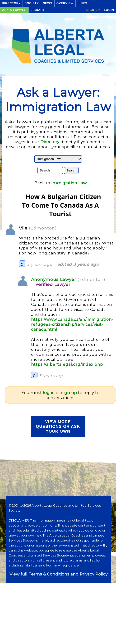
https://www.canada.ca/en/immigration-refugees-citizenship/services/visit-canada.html (72, 324)
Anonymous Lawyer (54, 279)
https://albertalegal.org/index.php (67, 364)
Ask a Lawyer (14, 10)
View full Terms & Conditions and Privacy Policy (58, 574)
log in (49, 393)
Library (38, 10)
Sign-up (93, 10)
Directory (11, 3)
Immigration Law (69, 183)
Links (82, 3)
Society (32, 3)
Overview (65, 3)
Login (109, 10)
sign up (69, 393)
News (48, 3)
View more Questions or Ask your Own (58, 427)
